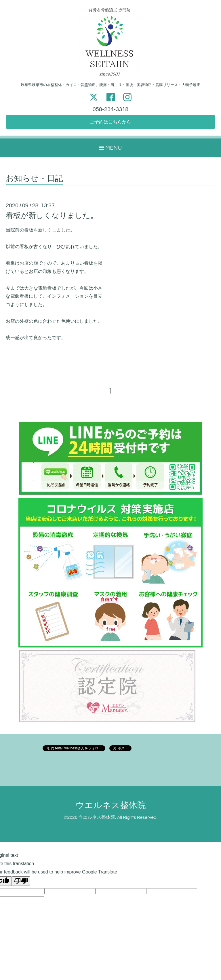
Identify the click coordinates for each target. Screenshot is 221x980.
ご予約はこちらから (110, 122)
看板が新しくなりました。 (52, 216)
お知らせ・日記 (34, 179)
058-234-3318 (110, 109)
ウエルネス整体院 (111, 805)
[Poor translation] (21, 881)
